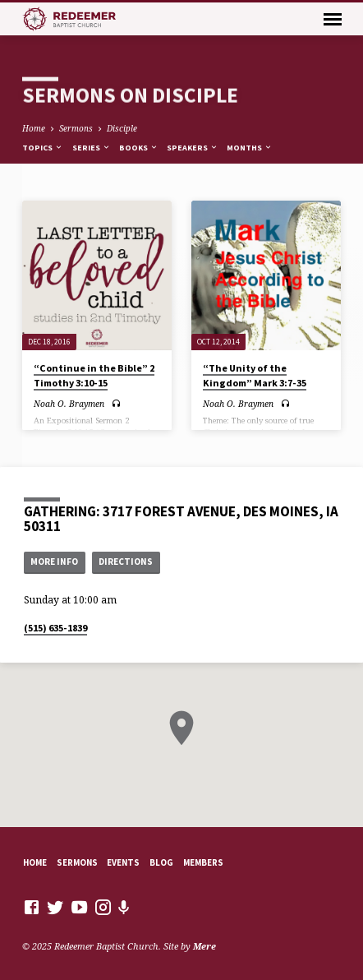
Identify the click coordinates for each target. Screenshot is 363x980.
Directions (126, 562)
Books (139, 148)
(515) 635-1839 (55, 628)
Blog (161, 862)
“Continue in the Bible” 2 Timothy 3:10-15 (94, 375)
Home (34, 128)
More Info (54, 562)
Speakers (193, 148)
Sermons (76, 128)
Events (123, 862)
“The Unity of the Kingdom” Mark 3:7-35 (255, 375)
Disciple (122, 128)
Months (250, 148)
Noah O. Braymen (69, 404)
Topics (43, 148)
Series (92, 148)
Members (203, 862)
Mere (204, 946)
